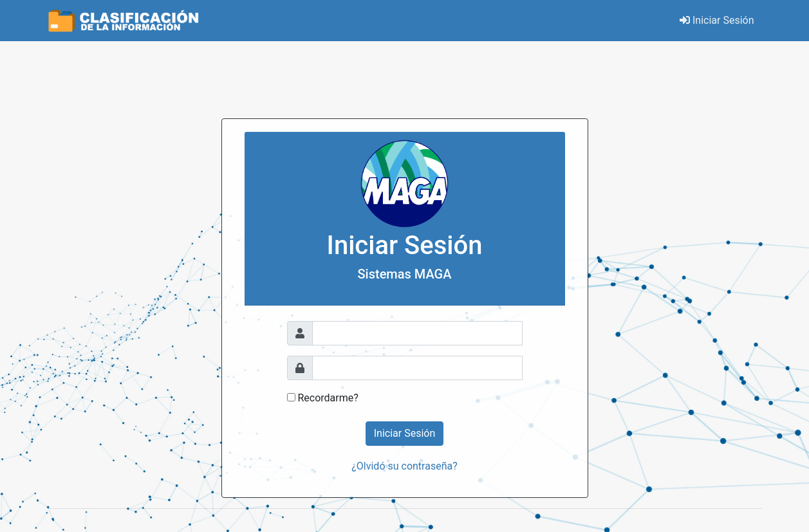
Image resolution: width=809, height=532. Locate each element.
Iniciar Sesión (717, 20)
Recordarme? (328, 398)
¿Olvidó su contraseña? (404, 466)
